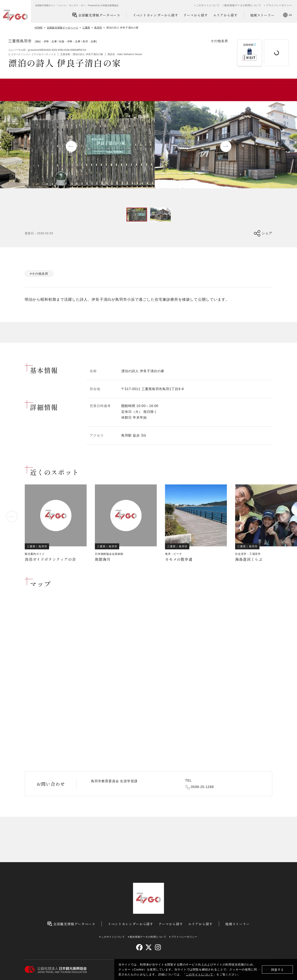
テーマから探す (196, 15)
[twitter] (149, 947)
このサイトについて (199, 974)
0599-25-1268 (202, 787)
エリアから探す (225, 15)
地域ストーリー (262, 15)
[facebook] (139, 947)
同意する (278, 970)
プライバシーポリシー (279, 5)
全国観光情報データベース (96, 15)
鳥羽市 (98, 28)
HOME (39, 28)
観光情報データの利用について (243, 5)
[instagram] (158, 947)
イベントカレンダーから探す (156, 15)
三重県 (86, 28)
